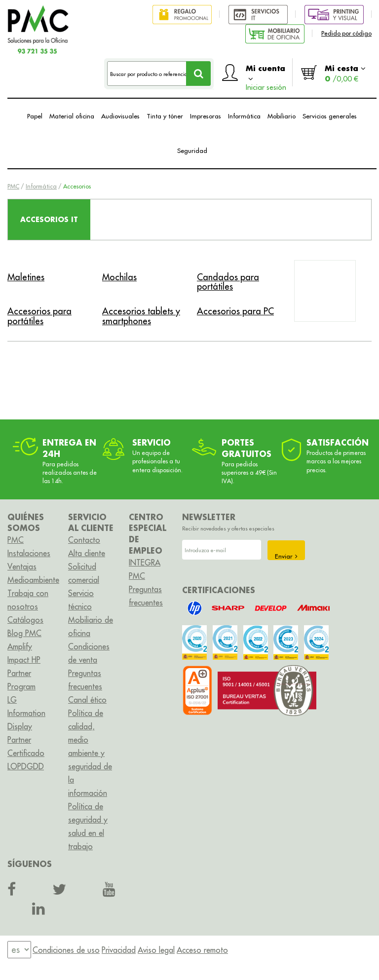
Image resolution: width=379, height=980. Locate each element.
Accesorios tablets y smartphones (141, 316)
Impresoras (206, 116)
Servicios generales (330, 116)
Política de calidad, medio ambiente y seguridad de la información (90, 753)
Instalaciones (29, 553)
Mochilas (119, 277)
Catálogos (25, 620)
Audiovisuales (120, 116)
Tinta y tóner (165, 116)
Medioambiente (33, 580)
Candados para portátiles (228, 282)
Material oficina (72, 116)
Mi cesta (345, 73)
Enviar (286, 556)
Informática (244, 116)
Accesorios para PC (235, 311)
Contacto (84, 540)
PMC (13, 186)
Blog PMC (24, 633)
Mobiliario (282, 116)
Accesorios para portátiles (39, 316)
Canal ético (87, 700)
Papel (35, 116)
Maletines (26, 277)
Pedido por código (346, 33)
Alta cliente (87, 553)
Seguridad (192, 151)
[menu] (19, 950)
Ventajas (22, 566)
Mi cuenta (266, 75)
